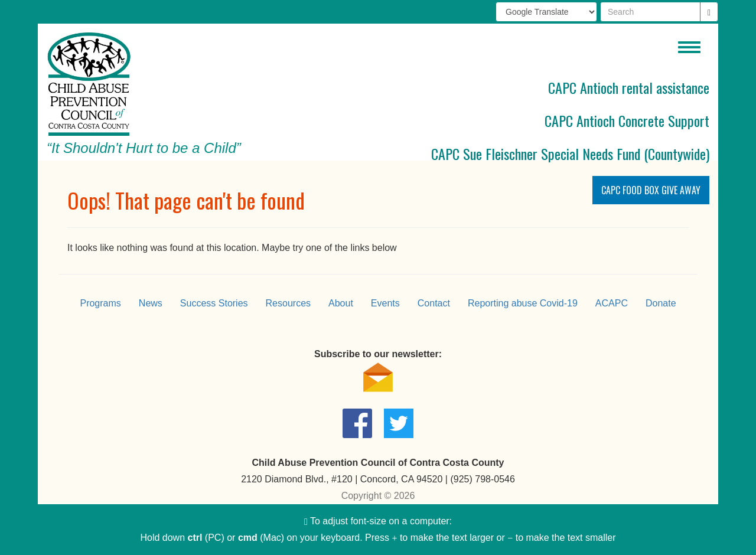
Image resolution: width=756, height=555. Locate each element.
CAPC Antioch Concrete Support (627, 120)
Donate (661, 303)
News (151, 303)
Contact (434, 303)
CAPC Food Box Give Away (651, 190)
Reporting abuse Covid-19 (523, 303)
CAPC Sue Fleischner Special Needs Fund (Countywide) (570, 154)
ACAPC (612, 303)
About (341, 303)
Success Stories (214, 303)
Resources (288, 303)
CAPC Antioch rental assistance (629, 87)
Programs (100, 303)
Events (385, 303)
